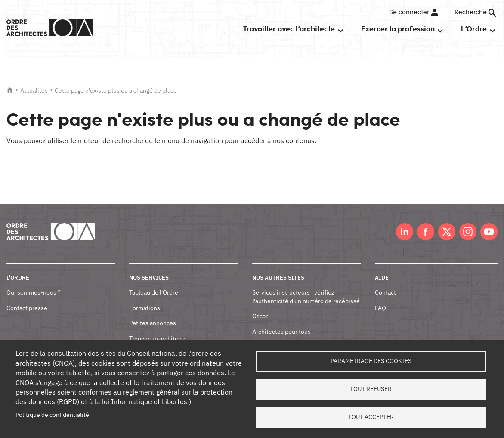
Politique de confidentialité (52, 415)
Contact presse (27, 308)
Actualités (34, 90)
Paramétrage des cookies (371, 361)
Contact (385, 292)
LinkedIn (405, 232)
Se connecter (409, 12)
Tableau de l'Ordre (154, 292)
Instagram (468, 232)
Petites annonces (153, 323)
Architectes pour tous (281, 332)
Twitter (447, 232)
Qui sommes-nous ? (34, 292)
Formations (145, 308)
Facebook (426, 232)
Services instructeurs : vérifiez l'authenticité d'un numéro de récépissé (306, 297)
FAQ (380, 308)
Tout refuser (371, 389)
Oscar (260, 316)
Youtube (489, 232)
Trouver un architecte (158, 339)
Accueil (10, 90)
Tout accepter (371, 417)
